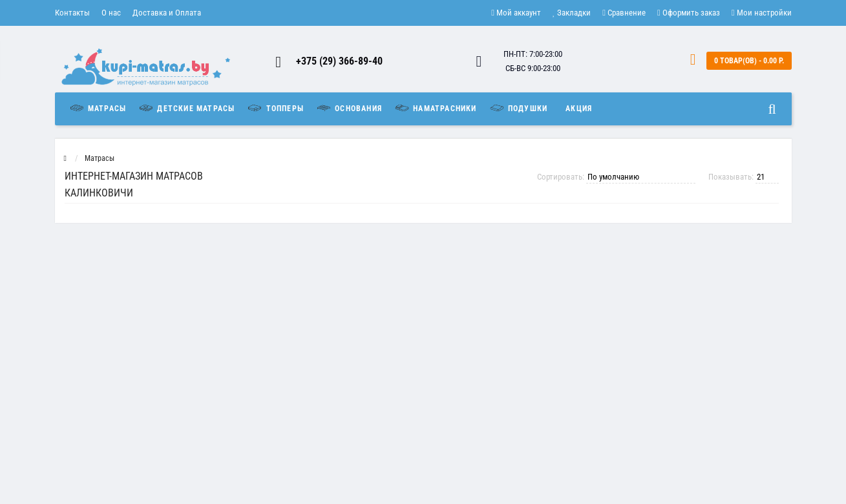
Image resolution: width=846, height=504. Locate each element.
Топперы (275, 108)
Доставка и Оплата (167, 13)
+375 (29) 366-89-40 (339, 61)
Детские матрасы (186, 108)
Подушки (518, 108)
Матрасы (101, 108)
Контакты (72, 13)
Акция (579, 109)
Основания (349, 108)
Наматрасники (435, 108)
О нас (111, 13)
